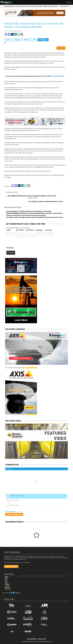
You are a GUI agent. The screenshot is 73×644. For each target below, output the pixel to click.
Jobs (6, 581)
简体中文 (27, 40)
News (6, 578)
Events (7, 583)
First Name (20, 231)
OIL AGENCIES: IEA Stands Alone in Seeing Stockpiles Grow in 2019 (32, 196)
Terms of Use (42, 639)
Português (43, 40)
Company (40, 230)
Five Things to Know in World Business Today (45, 201)
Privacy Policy (32, 639)
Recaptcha (10, 248)
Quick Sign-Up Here (58, 76)
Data (6, 580)
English (9, 40)
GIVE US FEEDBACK (11, 566)
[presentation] (18, 243)
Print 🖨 (61, 48)
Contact (7, 586)
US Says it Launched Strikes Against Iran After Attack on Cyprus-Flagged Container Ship (31, 6)
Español (17, 40)
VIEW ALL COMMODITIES (14, 514)
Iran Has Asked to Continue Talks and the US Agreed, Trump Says (29, 211)
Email (9, 230)
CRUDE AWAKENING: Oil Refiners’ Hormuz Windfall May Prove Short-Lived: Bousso (34, 213)
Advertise (7, 588)
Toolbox (7, 584)
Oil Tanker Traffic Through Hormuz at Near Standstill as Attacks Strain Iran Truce (35, 217)
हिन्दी (34, 40)
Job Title (49, 230)
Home (6, 577)
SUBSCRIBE (8, 589)
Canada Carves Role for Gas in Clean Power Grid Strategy (26, 215)
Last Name (30, 231)
